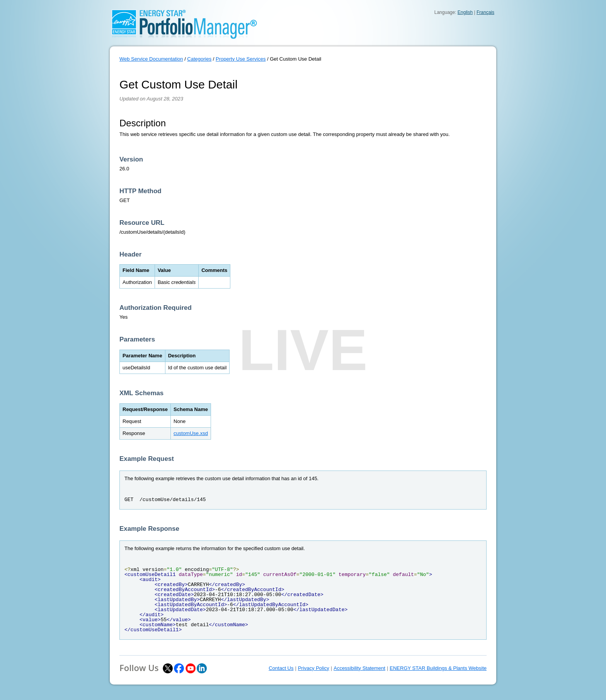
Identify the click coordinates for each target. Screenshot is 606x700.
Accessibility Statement (359, 668)
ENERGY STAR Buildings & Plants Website (438, 668)
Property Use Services (241, 59)
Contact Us (281, 668)
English (465, 12)
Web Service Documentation (151, 59)
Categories (199, 59)
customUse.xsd (191, 433)
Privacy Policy (314, 668)
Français (485, 12)
